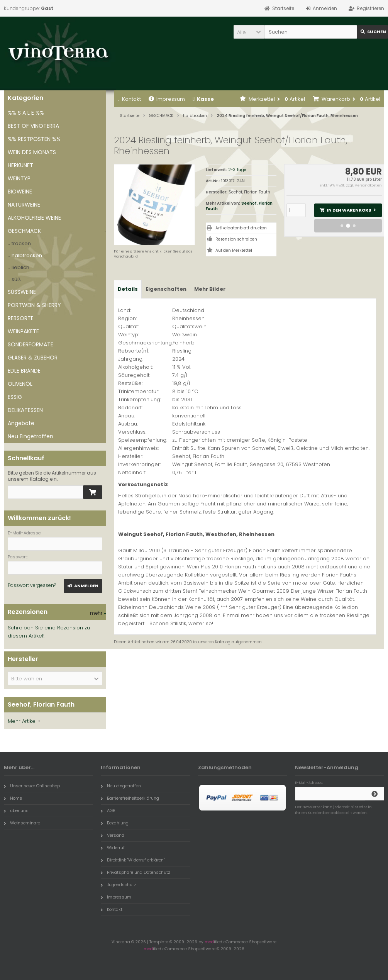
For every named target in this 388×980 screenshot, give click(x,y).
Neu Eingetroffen (30, 436)
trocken (21, 243)
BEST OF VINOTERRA (33, 126)
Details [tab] (128, 289)
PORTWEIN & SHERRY (34, 305)
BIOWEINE (20, 192)
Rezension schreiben (236, 239)
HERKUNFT (20, 165)
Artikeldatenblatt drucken (241, 228)
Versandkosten (368, 185)
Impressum (167, 99)
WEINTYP (19, 178)
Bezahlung (115, 823)
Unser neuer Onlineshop (32, 786)
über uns (16, 810)
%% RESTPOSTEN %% (34, 139)
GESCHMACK (24, 231)
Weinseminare (22, 823)
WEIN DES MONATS (32, 152)
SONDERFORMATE (30, 344)
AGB (108, 810)
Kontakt (129, 99)
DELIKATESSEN (25, 410)
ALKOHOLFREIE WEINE (34, 218)
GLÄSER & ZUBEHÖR (33, 358)
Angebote (21, 423)
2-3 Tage (237, 170)
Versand (113, 835)
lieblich (20, 267)
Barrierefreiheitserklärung (130, 798)
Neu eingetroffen (121, 786)
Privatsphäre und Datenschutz (136, 872)
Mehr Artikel (22, 721)
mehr (98, 613)
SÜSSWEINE (22, 292)
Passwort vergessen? (32, 585)
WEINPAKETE (23, 331)
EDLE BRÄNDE (24, 371)
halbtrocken (27, 255)
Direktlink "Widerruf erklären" (133, 860)
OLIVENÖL (20, 384)
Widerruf (113, 848)
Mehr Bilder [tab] (210, 289)
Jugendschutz (119, 885)
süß (16, 279)
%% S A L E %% (26, 113)
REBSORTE (21, 318)
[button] (249, 32)
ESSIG (15, 397)
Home (13, 798)
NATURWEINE (24, 205)
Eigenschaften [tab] (166, 289)
